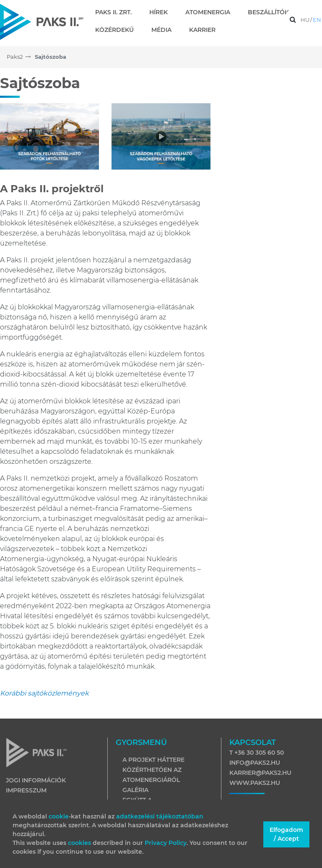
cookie (59, 816)
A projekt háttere (153, 760)
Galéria (135, 790)
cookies (80, 843)
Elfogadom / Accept (286, 834)
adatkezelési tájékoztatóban (160, 816)
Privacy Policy (166, 843)
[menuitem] (117, 12)
